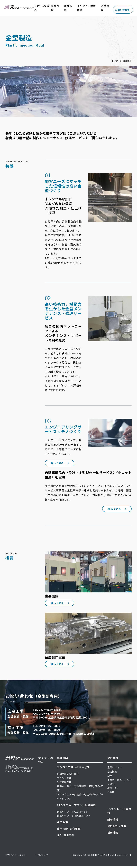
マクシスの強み (38, 8)
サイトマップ (43, 857)
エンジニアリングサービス (73, 769)
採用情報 (105, 8)
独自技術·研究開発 (69, 830)
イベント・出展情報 (119, 813)
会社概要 (112, 773)
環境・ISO (113, 790)
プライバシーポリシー (17, 857)
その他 (111, 794)
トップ (115, 61)
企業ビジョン (115, 769)
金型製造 (62, 824)
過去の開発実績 (65, 837)
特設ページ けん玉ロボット (73, 813)
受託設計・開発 (117, 828)
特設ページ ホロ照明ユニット (74, 817)
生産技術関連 (64, 784)
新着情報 (113, 821)
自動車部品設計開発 (68, 776)
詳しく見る (59, 463)
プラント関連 (64, 780)
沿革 (110, 777)
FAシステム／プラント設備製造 (76, 807)
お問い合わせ (123, 8)
